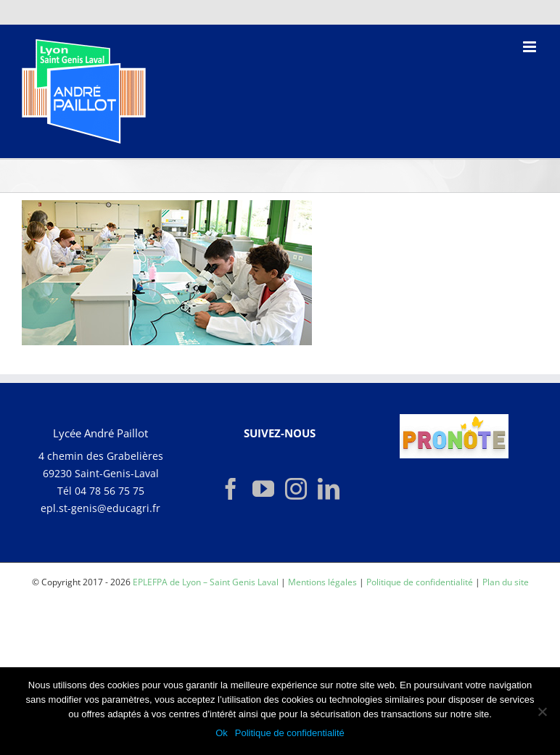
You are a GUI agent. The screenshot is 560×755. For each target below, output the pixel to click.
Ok (222, 733)
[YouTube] (263, 489)
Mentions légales (322, 582)
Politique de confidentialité (420, 582)
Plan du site (506, 582)
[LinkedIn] (329, 489)
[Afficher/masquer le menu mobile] (531, 47)
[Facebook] (231, 489)
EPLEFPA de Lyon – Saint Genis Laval (206, 582)
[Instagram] (296, 489)
